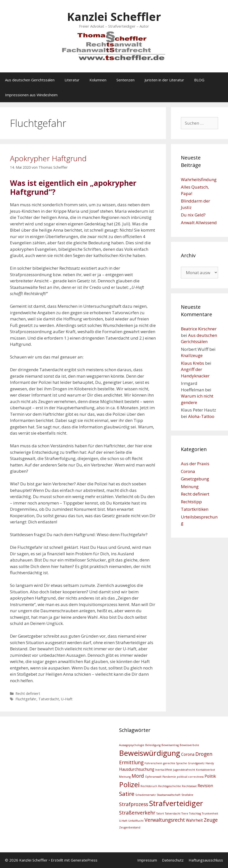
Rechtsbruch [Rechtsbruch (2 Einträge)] (149, 786)
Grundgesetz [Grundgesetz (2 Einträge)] (196, 763)
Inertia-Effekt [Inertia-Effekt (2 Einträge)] (164, 770)
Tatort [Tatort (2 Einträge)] (160, 814)
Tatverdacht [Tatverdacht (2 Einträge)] (173, 814)
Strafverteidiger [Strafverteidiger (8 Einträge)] (176, 803)
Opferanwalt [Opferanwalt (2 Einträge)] (153, 777)
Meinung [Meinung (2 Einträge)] (125, 777)
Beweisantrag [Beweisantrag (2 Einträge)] (170, 745)
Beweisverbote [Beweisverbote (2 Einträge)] (189, 745)
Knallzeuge (192, 355)
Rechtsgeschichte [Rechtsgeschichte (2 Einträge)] (170, 786)
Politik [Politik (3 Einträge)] (210, 776)
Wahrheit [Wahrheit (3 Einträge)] (194, 820)
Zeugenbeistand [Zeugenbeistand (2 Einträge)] (130, 827)
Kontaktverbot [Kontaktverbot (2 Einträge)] (206, 770)
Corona (188, 471)
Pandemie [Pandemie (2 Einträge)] (169, 777)
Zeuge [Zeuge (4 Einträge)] (211, 820)
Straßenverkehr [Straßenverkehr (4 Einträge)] (137, 813)
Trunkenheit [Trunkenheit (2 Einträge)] (210, 814)
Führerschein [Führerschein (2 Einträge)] (153, 763)
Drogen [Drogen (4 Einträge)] (204, 754)
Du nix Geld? (193, 215)
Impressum (147, 860)
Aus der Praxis (195, 464)
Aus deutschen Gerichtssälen (30, 80)
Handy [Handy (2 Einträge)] (210, 763)
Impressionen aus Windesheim (31, 95)
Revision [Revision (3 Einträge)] (205, 786)
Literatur (72, 80)
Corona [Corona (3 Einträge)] (188, 754)
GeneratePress (84, 860)
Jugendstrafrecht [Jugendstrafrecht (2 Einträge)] (184, 770)
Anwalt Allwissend (199, 223)
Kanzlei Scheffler (114, 17)
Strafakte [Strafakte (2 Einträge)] (187, 795)
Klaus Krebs (192, 363)
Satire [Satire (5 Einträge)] (127, 794)
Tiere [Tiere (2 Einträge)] (185, 814)
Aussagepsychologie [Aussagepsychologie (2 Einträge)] (132, 745)
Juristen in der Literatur (164, 80)
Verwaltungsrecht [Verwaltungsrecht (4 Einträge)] (165, 820)
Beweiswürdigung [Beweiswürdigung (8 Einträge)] (150, 753)
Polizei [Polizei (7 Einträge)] (129, 785)
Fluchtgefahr (26, 699)
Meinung (190, 486)
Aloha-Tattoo (201, 416)
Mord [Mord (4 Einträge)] (138, 776)
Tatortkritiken (195, 509)
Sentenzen (125, 80)
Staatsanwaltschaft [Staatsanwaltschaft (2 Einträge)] (169, 795)
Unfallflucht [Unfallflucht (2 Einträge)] (136, 821)
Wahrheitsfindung (199, 179)
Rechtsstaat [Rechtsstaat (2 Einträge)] (189, 786)
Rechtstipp (191, 502)
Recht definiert (28, 693)
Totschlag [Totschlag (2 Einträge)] (195, 814)
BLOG (199, 80)
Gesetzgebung (195, 479)
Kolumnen (98, 80)
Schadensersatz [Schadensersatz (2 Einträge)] (146, 795)
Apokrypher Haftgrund (48, 158)
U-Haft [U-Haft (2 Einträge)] (123, 821)
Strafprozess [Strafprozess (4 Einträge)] (134, 804)
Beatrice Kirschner (199, 329)
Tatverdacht (49, 699)
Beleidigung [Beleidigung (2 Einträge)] (153, 745)
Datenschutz (173, 860)
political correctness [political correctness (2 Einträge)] (190, 777)
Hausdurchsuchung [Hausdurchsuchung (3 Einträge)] (137, 769)
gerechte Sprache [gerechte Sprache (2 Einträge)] (175, 763)
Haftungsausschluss (206, 860)
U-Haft (67, 699)
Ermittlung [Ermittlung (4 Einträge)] (131, 762)
